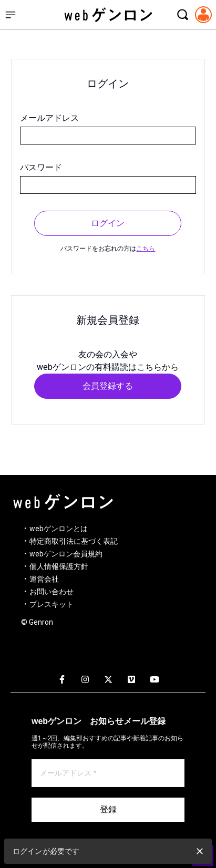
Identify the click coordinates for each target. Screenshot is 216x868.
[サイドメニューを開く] (11, 15)
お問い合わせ (52, 592)
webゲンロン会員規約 (66, 554)
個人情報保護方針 (59, 566)
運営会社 (44, 579)
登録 (108, 809)
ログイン (108, 223)
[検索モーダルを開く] (182, 15)
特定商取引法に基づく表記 (74, 541)
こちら (146, 249)
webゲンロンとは (59, 529)
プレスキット (52, 604)
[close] (200, 851)
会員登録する (108, 386)
